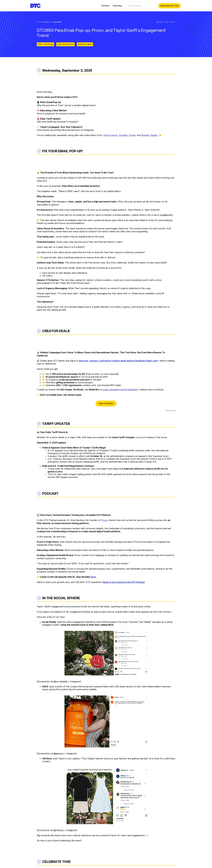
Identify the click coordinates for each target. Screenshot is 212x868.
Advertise (117, 6)
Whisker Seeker (149, 135)
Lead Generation (65, 44)
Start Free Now (106, 403)
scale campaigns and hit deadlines (120, 390)
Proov (104, 520)
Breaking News (85, 44)
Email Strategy (45, 44)
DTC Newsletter (43, 22)
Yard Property (110, 135)
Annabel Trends (127, 135)
